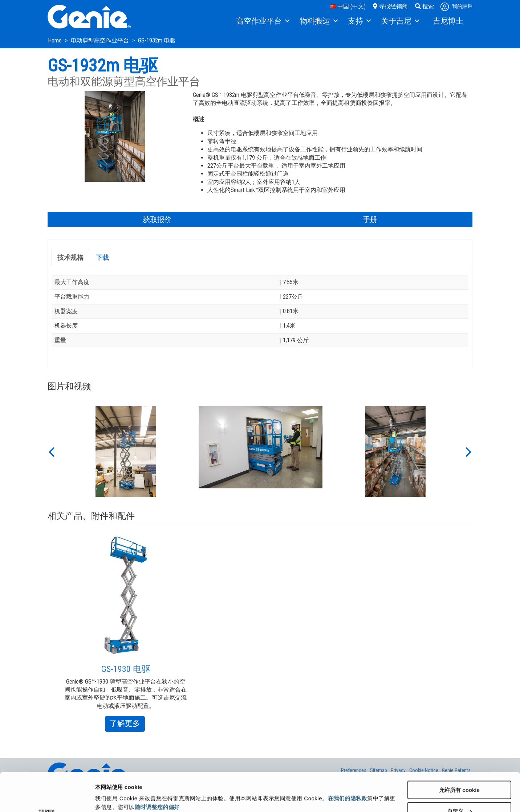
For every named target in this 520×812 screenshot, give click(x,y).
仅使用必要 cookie (460, 794)
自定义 (460, 773)
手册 (370, 220)
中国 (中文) (348, 6)
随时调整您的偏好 (157, 768)
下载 (102, 257)
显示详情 (106, 789)
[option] (126, 451)
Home (56, 40)
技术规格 (70, 257)
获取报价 (157, 220)
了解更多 (127, 725)
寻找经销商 (390, 6)
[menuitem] (262, 21)
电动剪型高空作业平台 (101, 40)
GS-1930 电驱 (126, 669)
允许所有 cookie (459, 751)
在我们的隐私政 (348, 760)
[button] (51, 451)
